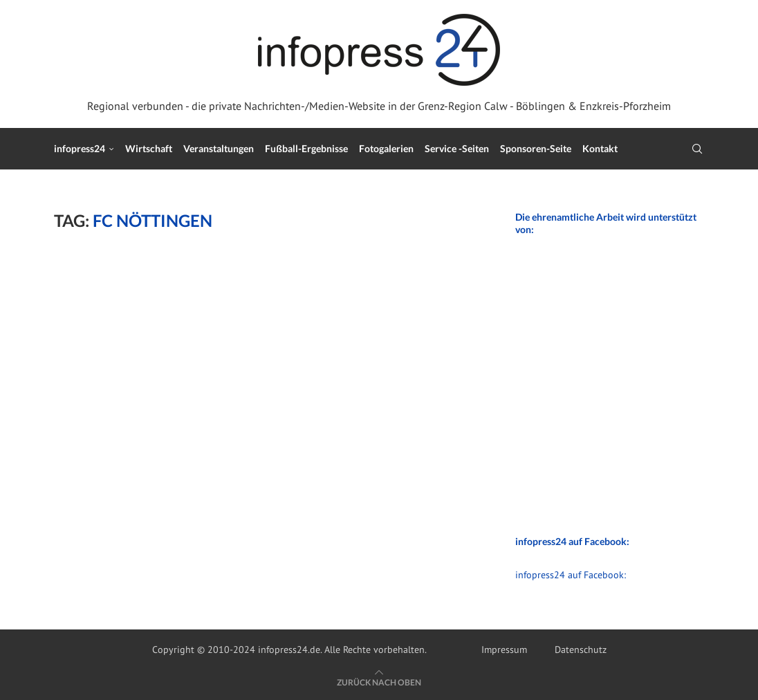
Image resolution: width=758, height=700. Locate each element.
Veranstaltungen (219, 148)
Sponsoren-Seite (536, 148)
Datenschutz (581, 650)
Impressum (504, 650)
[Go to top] (379, 682)
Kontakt (600, 148)
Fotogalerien (386, 148)
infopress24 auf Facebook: (571, 575)
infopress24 (80, 148)
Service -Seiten (457, 148)
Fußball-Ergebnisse (306, 148)
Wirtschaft (149, 148)
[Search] (697, 149)
